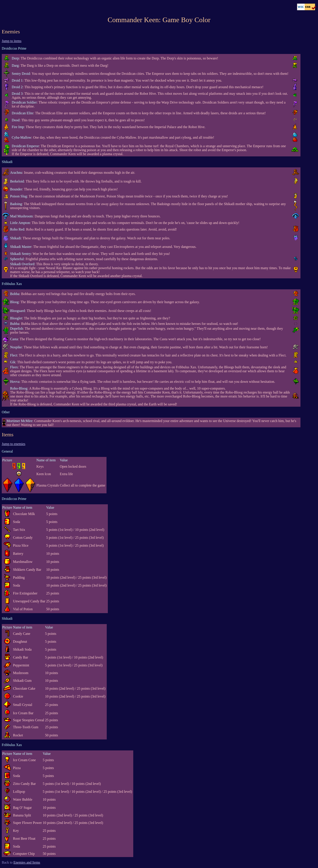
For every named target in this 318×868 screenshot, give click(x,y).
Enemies (11, 32)
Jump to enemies (14, 444)
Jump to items (12, 41)
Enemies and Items (27, 862)
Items (8, 435)
